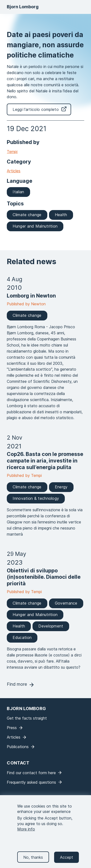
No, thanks (33, 862)
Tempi (12, 152)
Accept (66, 862)
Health (61, 215)
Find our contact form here (31, 773)
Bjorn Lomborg (23, 7)
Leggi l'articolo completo (36, 109)
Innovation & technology (36, 498)
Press (12, 728)
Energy (61, 487)
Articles (14, 171)
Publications (18, 747)
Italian (18, 192)
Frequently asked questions (31, 782)
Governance (66, 603)
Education (22, 637)
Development (51, 626)
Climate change (27, 215)
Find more (17, 684)
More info (26, 834)
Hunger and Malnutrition (35, 226)
